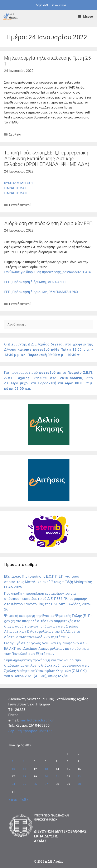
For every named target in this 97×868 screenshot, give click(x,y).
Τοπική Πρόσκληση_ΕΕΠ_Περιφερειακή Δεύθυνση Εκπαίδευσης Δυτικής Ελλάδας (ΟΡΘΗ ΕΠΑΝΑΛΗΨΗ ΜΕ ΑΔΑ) (47, 159)
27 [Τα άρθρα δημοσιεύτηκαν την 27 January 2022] (46, 784)
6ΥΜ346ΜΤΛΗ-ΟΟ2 (19, 183)
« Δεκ (13, 799)
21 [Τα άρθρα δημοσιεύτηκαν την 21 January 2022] (57, 776)
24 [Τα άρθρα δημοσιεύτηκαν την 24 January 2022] (13, 784)
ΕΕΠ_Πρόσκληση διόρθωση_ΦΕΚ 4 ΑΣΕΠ (35, 282)
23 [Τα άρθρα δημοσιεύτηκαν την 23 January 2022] (79, 776)
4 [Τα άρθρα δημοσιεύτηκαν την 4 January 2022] (24, 761)
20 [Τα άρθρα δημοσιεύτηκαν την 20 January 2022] (46, 776)
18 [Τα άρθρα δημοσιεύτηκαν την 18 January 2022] (24, 776)
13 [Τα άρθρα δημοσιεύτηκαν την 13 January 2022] (46, 769)
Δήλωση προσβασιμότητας (30, 731)
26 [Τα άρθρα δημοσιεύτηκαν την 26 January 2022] (35, 784)
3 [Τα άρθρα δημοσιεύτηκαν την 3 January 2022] (13, 761)
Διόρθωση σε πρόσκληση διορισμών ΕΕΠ (48, 224)
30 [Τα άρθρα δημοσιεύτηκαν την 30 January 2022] (79, 784)
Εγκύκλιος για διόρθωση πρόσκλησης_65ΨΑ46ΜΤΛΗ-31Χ (48, 272)
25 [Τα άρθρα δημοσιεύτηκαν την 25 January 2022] (24, 784)
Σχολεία (15, 134)
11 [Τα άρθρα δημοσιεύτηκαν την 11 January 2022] (24, 769)
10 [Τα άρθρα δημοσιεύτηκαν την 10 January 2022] (13, 769)
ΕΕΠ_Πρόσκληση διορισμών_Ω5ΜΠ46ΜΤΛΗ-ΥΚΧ (41, 292)
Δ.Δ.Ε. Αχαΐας (54, 862)
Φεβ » (24, 799)
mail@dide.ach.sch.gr (37, 720)
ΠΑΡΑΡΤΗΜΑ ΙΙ (16, 193)
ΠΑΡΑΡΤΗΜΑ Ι (15, 188)
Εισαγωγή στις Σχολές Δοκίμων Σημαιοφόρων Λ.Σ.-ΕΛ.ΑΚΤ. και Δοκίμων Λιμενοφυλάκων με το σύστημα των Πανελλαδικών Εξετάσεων (46, 648)
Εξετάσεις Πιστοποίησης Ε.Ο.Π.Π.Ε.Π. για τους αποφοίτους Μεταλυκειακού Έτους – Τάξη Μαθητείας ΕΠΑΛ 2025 (48, 582)
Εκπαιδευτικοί (20, 205)
